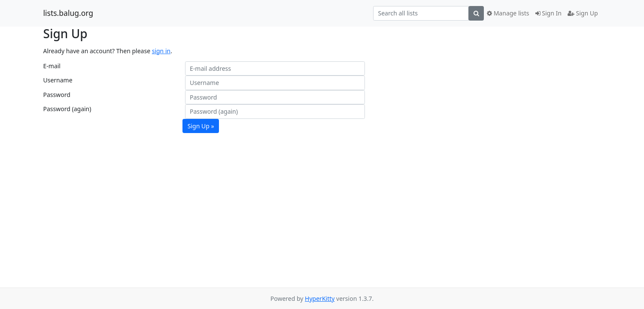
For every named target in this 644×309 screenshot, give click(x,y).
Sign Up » (201, 126)
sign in (161, 51)
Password (57, 95)
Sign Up (583, 13)
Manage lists (508, 13)
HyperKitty (320, 298)
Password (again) (67, 109)
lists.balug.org (68, 13)
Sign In (548, 13)
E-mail (52, 66)
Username (58, 80)
